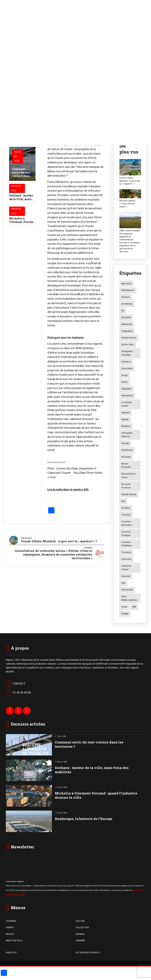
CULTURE (80, 921)
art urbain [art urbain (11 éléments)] (126, 317)
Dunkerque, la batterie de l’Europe (84, 819)
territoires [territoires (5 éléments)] (126, 508)
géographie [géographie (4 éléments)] (126, 389)
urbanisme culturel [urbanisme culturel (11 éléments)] (126, 568)
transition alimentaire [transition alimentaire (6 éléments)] (127, 523)
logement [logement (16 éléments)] (126, 413)
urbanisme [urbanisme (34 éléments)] (126, 559)
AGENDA (80, 934)
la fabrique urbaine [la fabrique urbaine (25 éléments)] (127, 404)
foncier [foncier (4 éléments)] (125, 382)
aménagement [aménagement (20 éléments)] (128, 290)
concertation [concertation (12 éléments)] (127, 368)
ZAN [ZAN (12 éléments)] (134, 607)
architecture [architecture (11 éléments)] (127, 304)
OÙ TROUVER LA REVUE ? (88, 953)
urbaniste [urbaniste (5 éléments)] (126, 576)
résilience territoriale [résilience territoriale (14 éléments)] (126, 486)
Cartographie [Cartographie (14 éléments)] (127, 331)
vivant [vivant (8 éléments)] (124, 607)
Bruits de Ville (18, 157)
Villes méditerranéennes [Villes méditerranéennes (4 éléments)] (129, 598)
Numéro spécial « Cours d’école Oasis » (127, 204)
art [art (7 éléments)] (123, 311)
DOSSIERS (11, 921)
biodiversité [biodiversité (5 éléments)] (127, 324)
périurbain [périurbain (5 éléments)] (126, 457)
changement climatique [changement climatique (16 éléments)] (127, 353)
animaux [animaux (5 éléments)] (125, 297)
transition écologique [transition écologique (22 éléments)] (126, 534)
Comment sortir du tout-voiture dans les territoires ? (22, 176)
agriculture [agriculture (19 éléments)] (126, 284)
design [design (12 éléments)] (124, 375)
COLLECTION (82, 927)
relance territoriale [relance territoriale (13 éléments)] (126, 465)
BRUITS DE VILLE (14, 940)
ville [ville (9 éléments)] (123, 583)
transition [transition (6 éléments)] (126, 515)
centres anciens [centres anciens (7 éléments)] (129, 338)
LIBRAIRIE (80, 940)
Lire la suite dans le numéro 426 (68, 490)
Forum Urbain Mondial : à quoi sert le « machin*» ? (130, 181)
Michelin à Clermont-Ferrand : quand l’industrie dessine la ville (96, 795)
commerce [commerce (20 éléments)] (126, 362)
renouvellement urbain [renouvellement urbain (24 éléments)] (128, 476)
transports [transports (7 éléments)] (126, 552)
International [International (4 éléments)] (127, 396)
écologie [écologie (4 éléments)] (125, 614)
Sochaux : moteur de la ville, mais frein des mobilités (22, 199)
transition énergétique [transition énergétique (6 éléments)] (127, 544)
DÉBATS (10, 927)
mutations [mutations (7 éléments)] (126, 426)
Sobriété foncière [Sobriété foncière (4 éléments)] (129, 494)
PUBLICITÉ (11, 953)
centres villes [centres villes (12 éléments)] (128, 345)
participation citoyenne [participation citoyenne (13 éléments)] (127, 435)
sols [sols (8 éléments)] (123, 501)
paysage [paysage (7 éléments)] (125, 443)
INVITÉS (10, 934)
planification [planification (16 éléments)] (127, 450)
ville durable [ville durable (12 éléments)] (127, 590)
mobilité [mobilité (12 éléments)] (125, 420)
